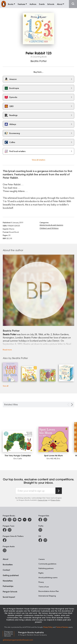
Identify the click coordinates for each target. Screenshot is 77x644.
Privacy (41, 582)
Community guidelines (47, 564)
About (5, 559)
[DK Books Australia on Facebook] (40, 540)
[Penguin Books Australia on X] (15, 520)
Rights (41, 573)
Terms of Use (43, 500)
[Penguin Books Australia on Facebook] (5, 520)
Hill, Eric (57, 458)
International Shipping (47, 596)
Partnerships (8, 586)
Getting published (11, 575)
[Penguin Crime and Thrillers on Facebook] (5, 540)
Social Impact (9, 597)
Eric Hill (50, 458)
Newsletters (8, 581)
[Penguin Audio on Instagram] (5, 550)
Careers (42, 559)
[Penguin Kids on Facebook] (40, 520)
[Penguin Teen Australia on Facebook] (5, 530)
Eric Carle (18, 458)
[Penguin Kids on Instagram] (45, 520)
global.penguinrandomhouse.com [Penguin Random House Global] (18, 640)
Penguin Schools (10, 592)
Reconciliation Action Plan (49, 591)
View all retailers (39, 160)
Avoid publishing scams (48, 577)
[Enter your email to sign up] (35, 491)
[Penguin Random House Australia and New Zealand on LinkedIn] (25, 520)
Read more (7, 350)
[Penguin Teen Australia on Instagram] (10, 530)
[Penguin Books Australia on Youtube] (20, 520)
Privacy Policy (55, 500)
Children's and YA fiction (49, 228)
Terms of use (44, 587)
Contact (6, 570)
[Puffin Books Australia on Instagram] (40, 530)
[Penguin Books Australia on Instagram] (10, 520)
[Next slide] (72, 405)
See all (6, 386)
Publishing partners (46, 568)
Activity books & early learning (51, 225)
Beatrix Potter (39, 61)
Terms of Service (62, 627)
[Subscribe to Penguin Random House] (59, 491)
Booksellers (8, 564)
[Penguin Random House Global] (10, 633)
